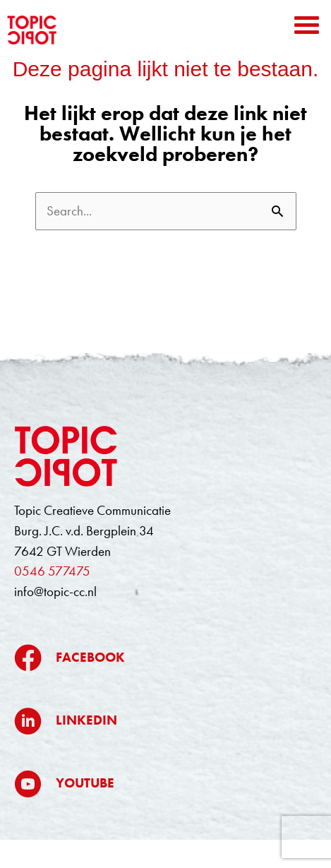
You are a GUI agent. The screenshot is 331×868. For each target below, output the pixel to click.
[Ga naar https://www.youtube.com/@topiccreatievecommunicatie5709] (165, 784)
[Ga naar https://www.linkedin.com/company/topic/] (165, 721)
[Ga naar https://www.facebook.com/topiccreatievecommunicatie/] (165, 658)
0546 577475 (52, 571)
